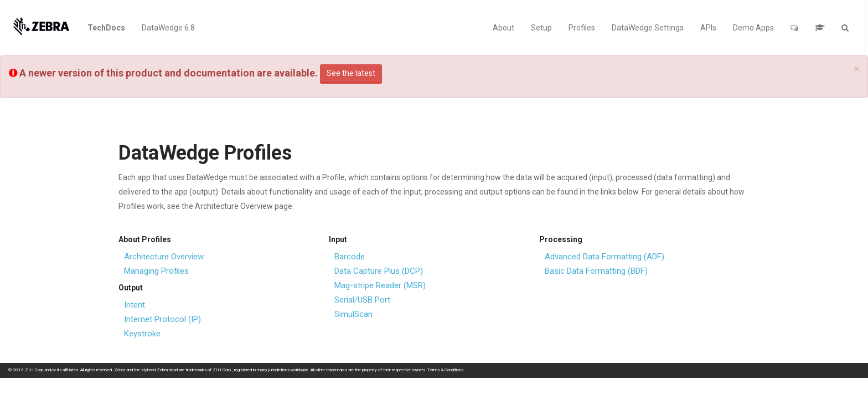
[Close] (857, 69)
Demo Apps (753, 28)
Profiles (582, 28)
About (503, 28)
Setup (541, 28)
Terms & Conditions (445, 370)
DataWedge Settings (648, 28)
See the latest (351, 73)
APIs (708, 28)
